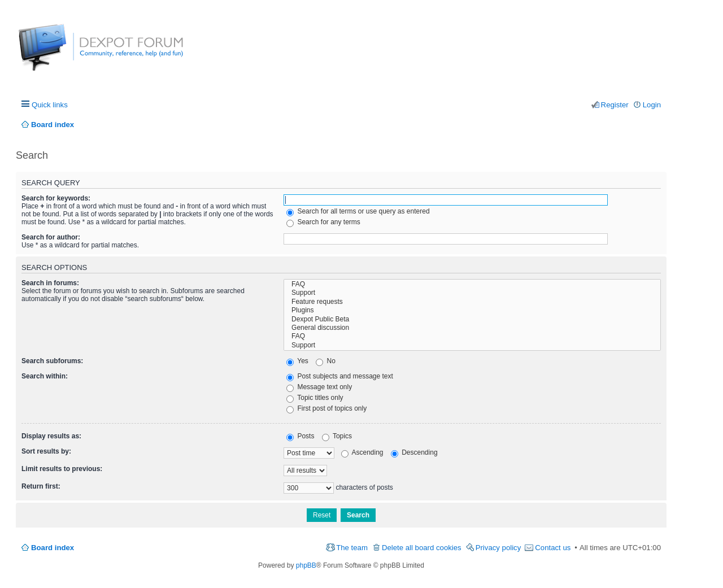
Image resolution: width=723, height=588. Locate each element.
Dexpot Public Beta (472, 319)
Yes (297, 361)
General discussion (472, 328)
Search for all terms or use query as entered (358, 211)
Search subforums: (52, 361)
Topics (337, 436)
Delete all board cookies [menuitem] (422, 548)
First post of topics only (326, 408)
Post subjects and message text (340, 376)
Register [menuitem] (615, 105)
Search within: (45, 376)
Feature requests (472, 302)
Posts (300, 436)
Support (472, 293)
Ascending (362, 452)
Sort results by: (46, 451)
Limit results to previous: (62, 469)
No (326, 361)
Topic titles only (315, 398)
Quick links (50, 105)
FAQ (472, 284)
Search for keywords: (56, 198)
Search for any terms (323, 222)
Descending (414, 452)
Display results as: (51, 436)
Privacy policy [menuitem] (498, 548)
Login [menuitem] (652, 105)
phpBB (306, 565)
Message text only (319, 387)
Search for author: (51, 237)
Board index (53, 548)
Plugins (472, 310)
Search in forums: (50, 283)
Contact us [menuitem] (553, 548)
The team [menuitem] (352, 548)
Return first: (41, 486)
